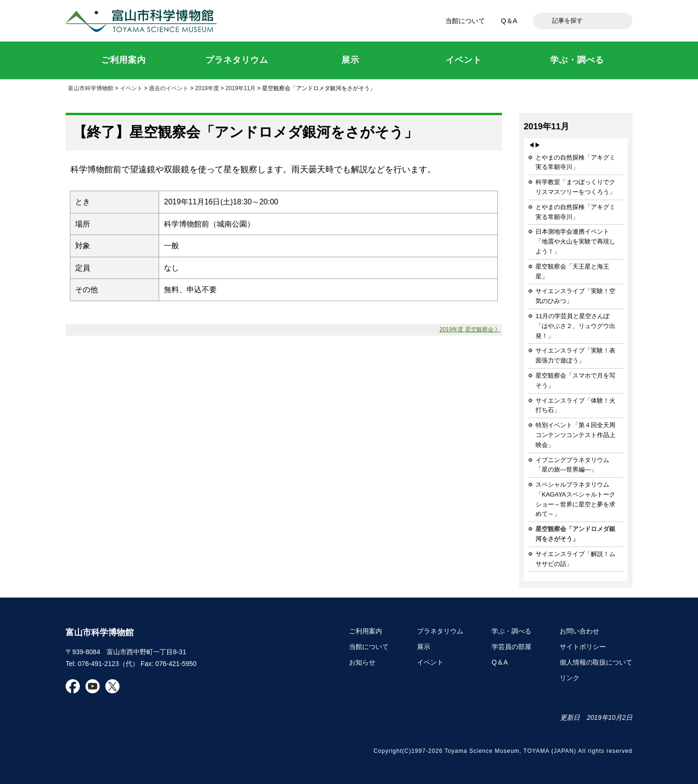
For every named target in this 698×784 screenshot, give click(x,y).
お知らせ (362, 662)
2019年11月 (240, 88)
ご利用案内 (366, 631)
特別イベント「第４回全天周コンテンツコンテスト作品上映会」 (575, 435)
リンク (570, 678)
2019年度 (207, 88)
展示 (424, 647)
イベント (131, 88)
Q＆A (509, 21)
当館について (465, 21)
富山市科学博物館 (144, 21)
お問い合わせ (579, 631)
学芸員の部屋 (511, 647)
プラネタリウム (440, 631)
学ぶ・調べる (511, 631)
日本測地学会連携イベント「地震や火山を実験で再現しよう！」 (575, 241)
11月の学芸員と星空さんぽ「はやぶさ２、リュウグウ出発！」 (575, 326)
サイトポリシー (583, 647)
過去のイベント (169, 88)
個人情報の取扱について (596, 662)
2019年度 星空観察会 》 (470, 329)
